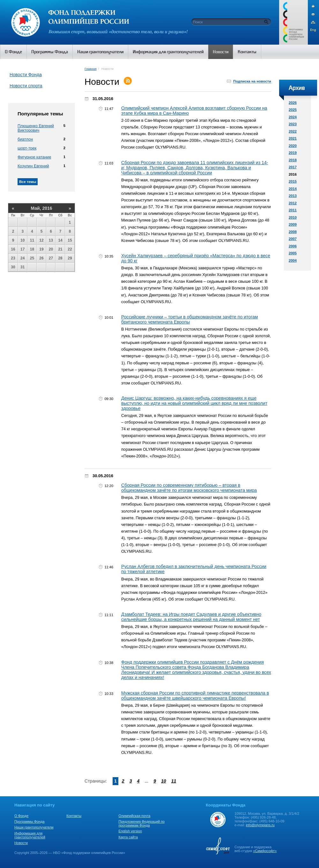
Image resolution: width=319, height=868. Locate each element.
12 (41, 240)
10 (22, 240)
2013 (293, 196)
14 (60, 240)
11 (32, 240)
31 (22, 267)
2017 (293, 167)
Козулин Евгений (33, 166)
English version (130, 831)
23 (13, 258)
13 (51, 240)
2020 (293, 146)
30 (13, 267)
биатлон (25, 139)
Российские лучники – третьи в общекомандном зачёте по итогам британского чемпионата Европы (190, 319)
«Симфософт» (265, 851)
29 (70, 258)
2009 (293, 224)
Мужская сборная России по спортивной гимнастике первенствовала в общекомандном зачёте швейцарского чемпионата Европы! (195, 696)
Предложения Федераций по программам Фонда (141, 823)
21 (60, 249)
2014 (293, 189)
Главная (90, 69)
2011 (293, 210)
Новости (21, 843)
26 (41, 258)
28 (60, 258)
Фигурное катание (34, 157)
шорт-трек (27, 148)
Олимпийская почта (134, 816)
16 (13, 249)
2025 (293, 110)
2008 (293, 232)
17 (22, 249)
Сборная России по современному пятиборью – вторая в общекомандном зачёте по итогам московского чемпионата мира (189, 488)
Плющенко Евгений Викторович (36, 128)
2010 (293, 217)
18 (32, 249)
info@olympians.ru (260, 825)
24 (22, 258)
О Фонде (21, 816)
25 (32, 258)
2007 (293, 239)
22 (70, 249)
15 (70, 240)
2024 (293, 117)
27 (51, 258)
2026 (293, 103)
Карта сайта (128, 837)
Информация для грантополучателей (30, 835)
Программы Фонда (29, 821)
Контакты (74, 816)
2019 (293, 153)
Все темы (28, 182)
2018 (293, 160)
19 (41, 249)
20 (51, 249)
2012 (293, 203)
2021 (293, 138)
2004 (293, 260)
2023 (293, 124)
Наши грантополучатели (34, 827)
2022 (293, 131)
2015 (293, 181)
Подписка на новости (252, 81)
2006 (293, 246)
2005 (293, 253)
